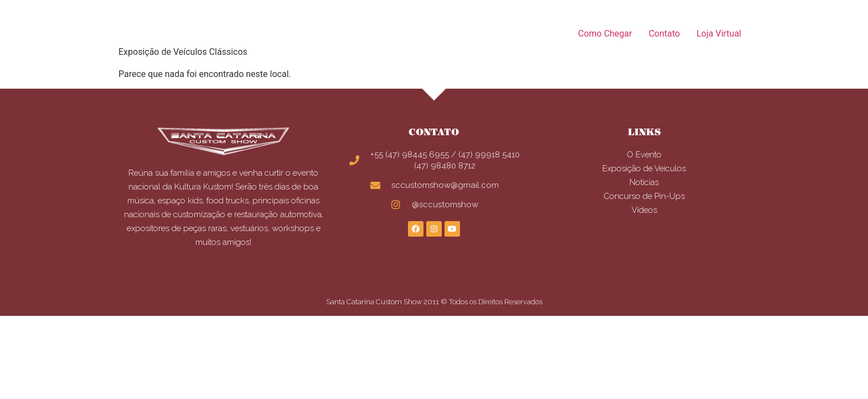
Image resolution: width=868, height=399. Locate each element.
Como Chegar (605, 34)
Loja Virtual (719, 34)
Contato (665, 34)
